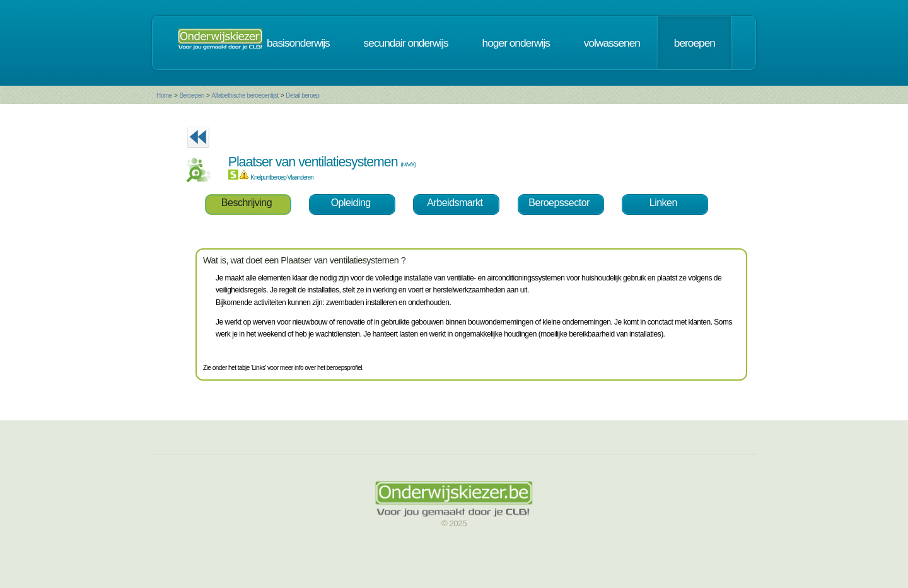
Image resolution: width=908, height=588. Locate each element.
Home (164, 95)
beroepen (695, 43)
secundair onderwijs (406, 43)
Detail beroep (302, 95)
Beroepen (191, 95)
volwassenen (612, 43)
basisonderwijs (298, 43)
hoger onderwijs (516, 43)
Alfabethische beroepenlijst (245, 95)
